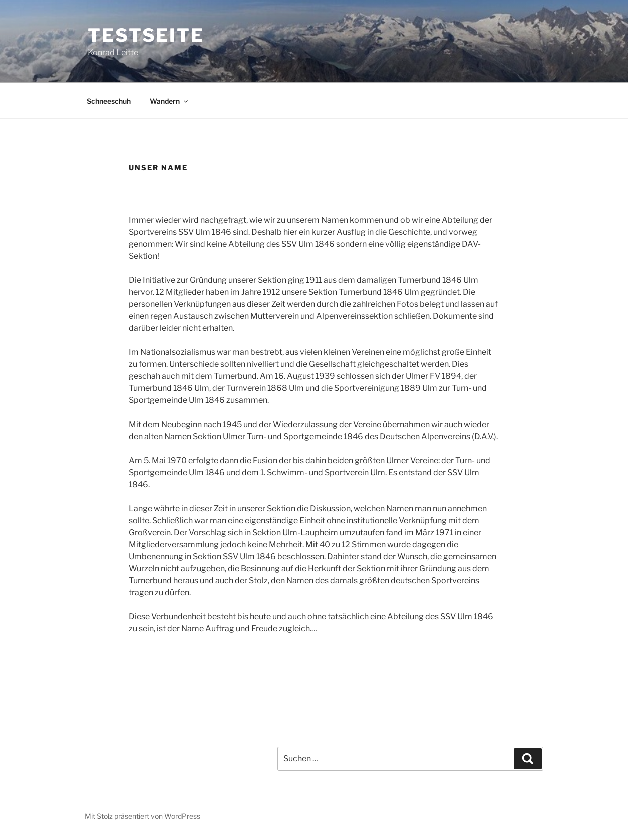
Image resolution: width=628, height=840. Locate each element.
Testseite (146, 35)
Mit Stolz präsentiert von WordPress (142, 816)
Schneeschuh (109, 101)
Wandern (170, 101)
